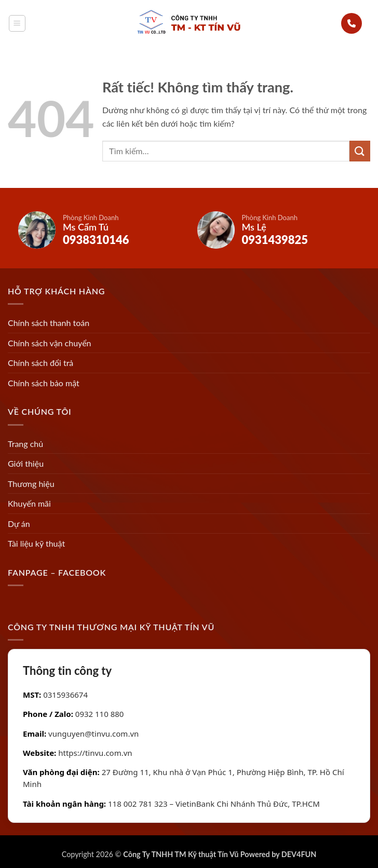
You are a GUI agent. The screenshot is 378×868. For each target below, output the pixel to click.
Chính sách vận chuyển (50, 343)
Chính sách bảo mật (44, 383)
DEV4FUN (299, 854)
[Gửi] (360, 151)
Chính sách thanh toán (49, 323)
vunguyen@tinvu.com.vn (93, 734)
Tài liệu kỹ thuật (36, 543)
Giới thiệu (26, 463)
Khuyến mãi (29, 503)
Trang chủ (25, 444)
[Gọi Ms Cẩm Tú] (100, 230)
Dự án (19, 524)
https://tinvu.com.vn (95, 753)
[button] (17, 23)
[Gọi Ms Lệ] (279, 230)
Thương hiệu (31, 484)
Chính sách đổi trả (40, 363)
